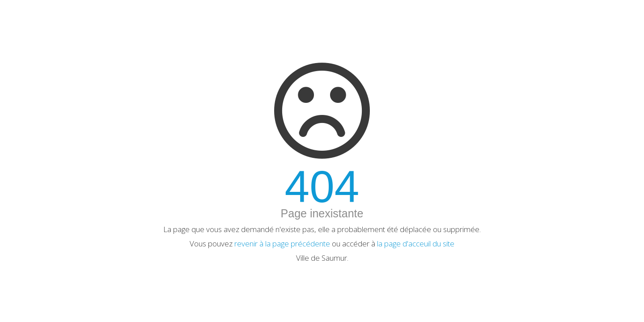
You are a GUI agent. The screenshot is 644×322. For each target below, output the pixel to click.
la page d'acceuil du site (416, 244)
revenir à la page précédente (282, 244)
